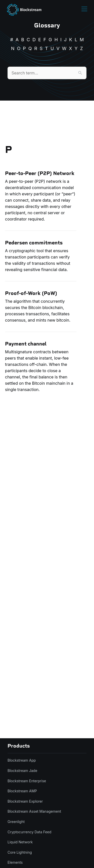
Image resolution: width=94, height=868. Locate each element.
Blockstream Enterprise (27, 781)
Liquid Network (20, 842)
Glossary (47, 25)
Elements (15, 862)
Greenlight (16, 822)
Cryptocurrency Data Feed (29, 832)
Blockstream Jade (22, 771)
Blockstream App (22, 760)
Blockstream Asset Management (34, 811)
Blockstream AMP (22, 791)
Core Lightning (20, 852)
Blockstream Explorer (25, 801)
